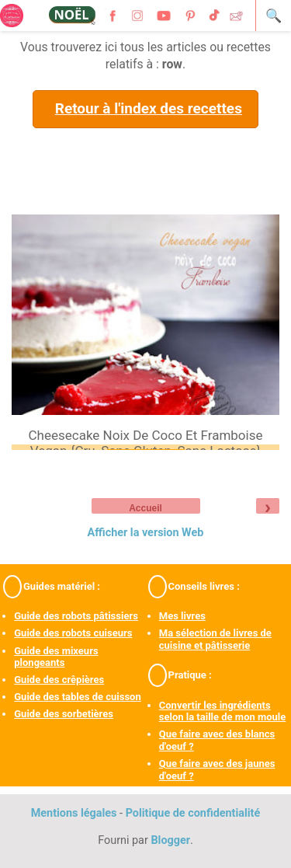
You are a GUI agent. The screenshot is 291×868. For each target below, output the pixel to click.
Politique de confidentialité (193, 813)
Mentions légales (74, 813)
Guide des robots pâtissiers (76, 616)
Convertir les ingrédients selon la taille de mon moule (223, 711)
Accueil (145, 508)
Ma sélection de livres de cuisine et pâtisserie (215, 639)
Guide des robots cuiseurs (73, 633)
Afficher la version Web (146, 533)
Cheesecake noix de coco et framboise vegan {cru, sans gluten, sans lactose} (145, 443)
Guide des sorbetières (64, 714)
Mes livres (182, 616)
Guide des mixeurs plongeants (56, 657)
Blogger (170, 840)
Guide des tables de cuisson (77, 697)
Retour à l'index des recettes (149, 108)
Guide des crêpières (59, 680)
